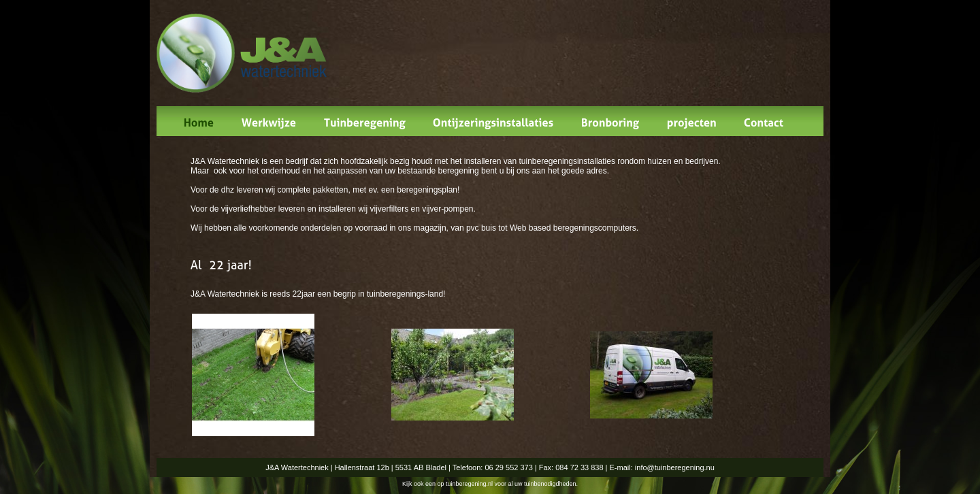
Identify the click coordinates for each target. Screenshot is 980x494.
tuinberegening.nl (469, 484)
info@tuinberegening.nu (675, 467)
